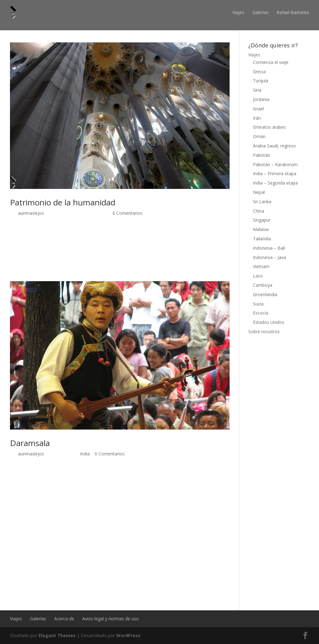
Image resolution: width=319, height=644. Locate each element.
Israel (258, 109)
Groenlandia (265, 294)
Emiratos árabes (269, 127)
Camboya (263, 285)
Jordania (261, 99)
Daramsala (30, 443)
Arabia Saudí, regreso (274, 146)
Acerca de (64, 619)
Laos (258, 276)
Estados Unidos (269, 322)
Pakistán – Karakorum (275, 164)
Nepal (259, 192)
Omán (259, 136)
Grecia (259, 72)
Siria (257, 90)
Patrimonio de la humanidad (63, 202)
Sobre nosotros (264, 332)
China (259, 211)
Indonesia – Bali (269, 248)
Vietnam (261, 266)
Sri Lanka (262, 202)
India (85, 454)
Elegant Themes (57, 635)
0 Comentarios (127, 213)
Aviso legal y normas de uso (111, 619)
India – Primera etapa (275, 173)
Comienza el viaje (271, 62)
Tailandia (262, 239)
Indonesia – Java (269, 257)
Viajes (238, 12)
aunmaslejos (31, 213)
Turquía (261, 81)
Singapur (262, 220)
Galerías (260, 12)
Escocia (261, 313)
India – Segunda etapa (275, 183)
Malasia (261, 229)
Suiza (258, 304)
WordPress (128, 635)
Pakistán (262, 155)
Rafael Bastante (293, 12)
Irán (257, 118)
